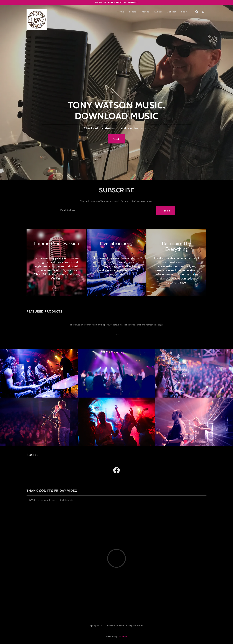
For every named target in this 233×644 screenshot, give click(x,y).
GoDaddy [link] (122, 637)
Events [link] (158, 12)
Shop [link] (184, 12)
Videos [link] (145, 12)
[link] (37, 12)
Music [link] (133, 12)
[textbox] (105, 211)
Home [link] (121, 12)
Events (116, 139)
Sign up (166, 211)
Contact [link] (172, 12)
